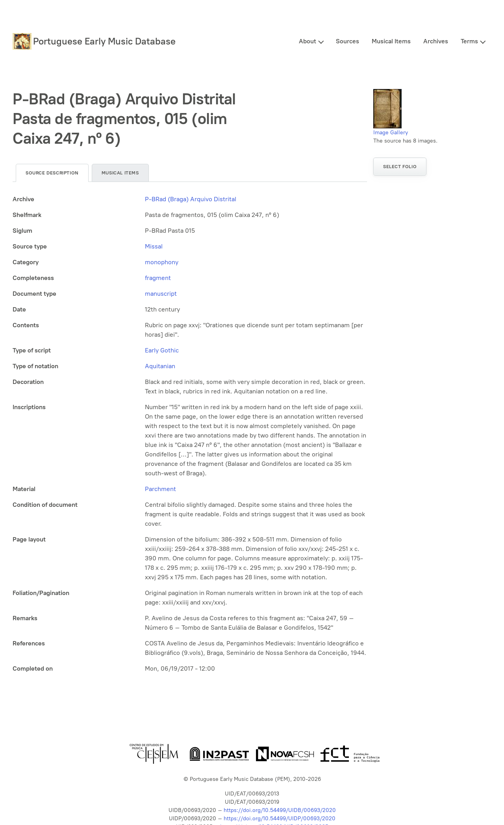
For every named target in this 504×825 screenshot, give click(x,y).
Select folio (400, 167)
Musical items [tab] (120, 173)
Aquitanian (160, 366)
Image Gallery (391, 133)
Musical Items (391, 41)
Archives (436, 41)
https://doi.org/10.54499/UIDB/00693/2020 (280, 810)
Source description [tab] (52, 173)
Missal (154, 246)
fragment (158, 278)
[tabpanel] (190, 434)
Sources (347, 41)
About (308, 41)
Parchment (160, 489)
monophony (162, 262)
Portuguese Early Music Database (104, 41)
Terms (469, 41)
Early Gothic (162, 350)
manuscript (161, 294)
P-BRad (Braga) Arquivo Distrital (191, 199)
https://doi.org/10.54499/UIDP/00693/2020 (280, 819)
